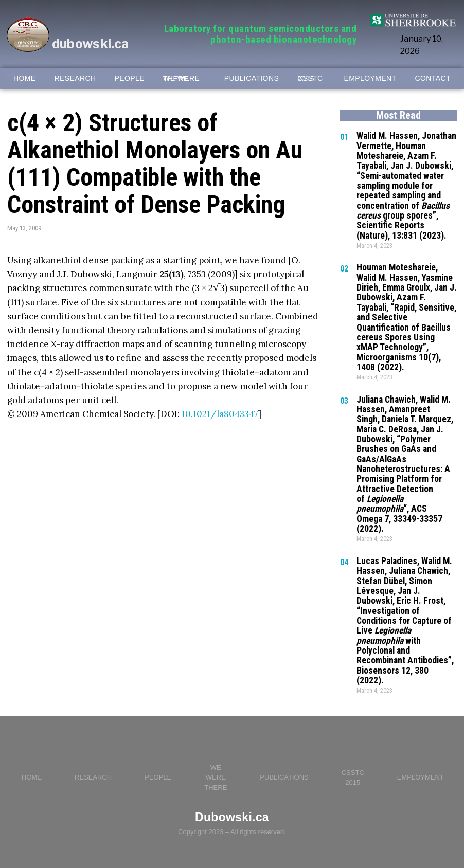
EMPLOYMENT (370, 78)
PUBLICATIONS (252, 78)
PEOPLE (130, 78)
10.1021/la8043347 (220, 414)
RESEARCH (75, 78)
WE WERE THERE (181, 79)
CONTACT (433, 78)
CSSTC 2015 (310, 79)
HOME (25, 78)
